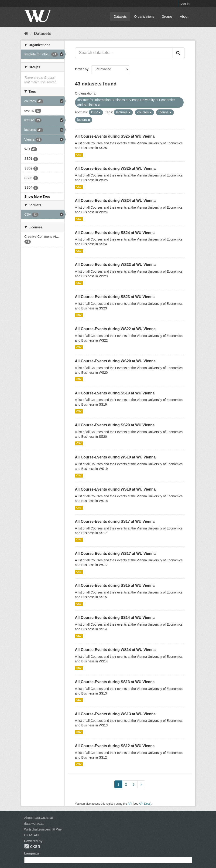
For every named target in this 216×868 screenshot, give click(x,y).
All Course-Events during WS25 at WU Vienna (115, 168)
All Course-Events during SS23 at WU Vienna (115, 297)
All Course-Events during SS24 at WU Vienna (115, 233)
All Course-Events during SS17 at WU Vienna (115, 521)
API (130, 804)
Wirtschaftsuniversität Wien (44, 829)
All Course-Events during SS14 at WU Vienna (115, 618)
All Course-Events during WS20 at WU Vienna (115, 361)
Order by (82, 69)
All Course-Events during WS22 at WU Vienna (115, 329)
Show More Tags (37, 197)
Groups (167, 17)
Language (32, 853)
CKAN (32, 846)
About (184, 17)
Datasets (120, 17)
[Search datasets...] (124, 53)
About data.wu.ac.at (39, 818)
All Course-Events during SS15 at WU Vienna (115, 585)
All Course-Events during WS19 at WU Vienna (115, 457)
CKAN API (32, 835)
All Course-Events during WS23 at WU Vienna (115, 265)
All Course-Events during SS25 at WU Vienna (115, 136)
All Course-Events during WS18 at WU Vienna (115, 489)
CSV (79, 155)
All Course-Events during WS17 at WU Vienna (115, 554)
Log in (185, 4)
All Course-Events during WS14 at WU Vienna (115, 650)
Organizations (144, 17)
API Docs (145, 804)
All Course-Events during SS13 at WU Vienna (115, 682)
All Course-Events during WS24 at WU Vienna (115, 201)
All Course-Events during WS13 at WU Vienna (115, 714)
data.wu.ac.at (34, 824)
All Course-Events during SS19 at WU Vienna (115, 393)
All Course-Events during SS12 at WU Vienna (115, 746)
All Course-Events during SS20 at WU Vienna (115, 425)
